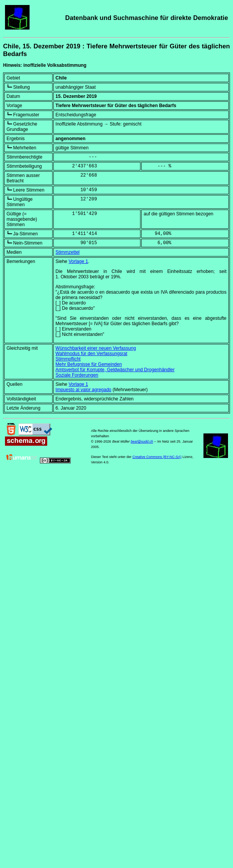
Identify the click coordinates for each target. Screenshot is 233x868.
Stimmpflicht (68, 359)
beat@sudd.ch (142, 441)
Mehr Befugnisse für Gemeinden (89, 364)
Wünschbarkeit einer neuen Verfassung (96, 348)
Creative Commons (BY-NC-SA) (157, 457)
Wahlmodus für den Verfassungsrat (92, 354)
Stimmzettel (68, 252)
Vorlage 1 (78, 261)
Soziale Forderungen (77, 375)
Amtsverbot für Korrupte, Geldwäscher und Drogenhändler (115, 370)
